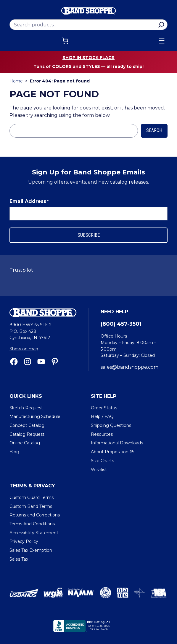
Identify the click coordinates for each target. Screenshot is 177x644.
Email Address (29, 201)
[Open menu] (162, 41)
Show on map (24, 349)
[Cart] (65, 41)
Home (16, 81)
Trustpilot (21, 270)
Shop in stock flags (89, 58)
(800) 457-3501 (121, 324)
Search (154, 130)
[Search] (161, 25)
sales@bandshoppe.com (129, 367)
